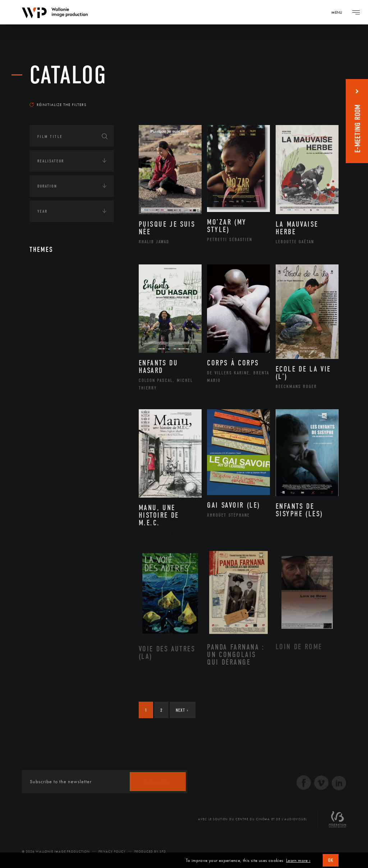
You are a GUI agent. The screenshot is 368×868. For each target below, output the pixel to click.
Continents (50, 296)
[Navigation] (339, 12)
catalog (68, 75)
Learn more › (298, 860)
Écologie (47, 318)
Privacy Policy (112, 851)
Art (40, 274)
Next (182, 710)
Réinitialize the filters (58, 105)
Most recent (319, 95)
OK (331, 860)
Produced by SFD (150, 851)
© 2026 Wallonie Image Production (56, 851)
